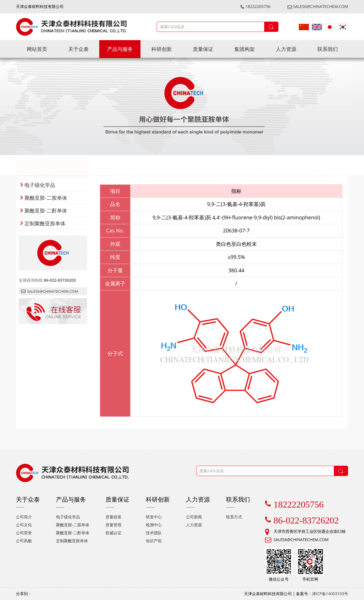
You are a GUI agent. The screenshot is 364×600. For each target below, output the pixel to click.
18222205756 (256, 6)
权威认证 (113, 533)
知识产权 (154, 541)
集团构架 (245, 49)
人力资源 (286, 49)
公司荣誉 (24, 533)
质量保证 (203, 49)
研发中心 (154, 517)
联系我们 (328, 49)
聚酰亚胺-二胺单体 (118, 165)
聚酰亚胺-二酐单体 (44, 211)
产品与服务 (120, 49)
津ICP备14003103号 (330, 594)
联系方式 (234, 517)
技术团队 (154, 533)
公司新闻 (194, 517)
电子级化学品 (38, 185)
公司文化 (24, 525)
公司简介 (24, 517)
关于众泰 (78, 49)
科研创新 (162, 49)
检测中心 (154, 525)
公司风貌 (24, 541)
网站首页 (37, 49)
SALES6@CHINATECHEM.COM (318, 6)
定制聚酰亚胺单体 (43, 223)
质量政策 (113, 517)
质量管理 (113, 525)
